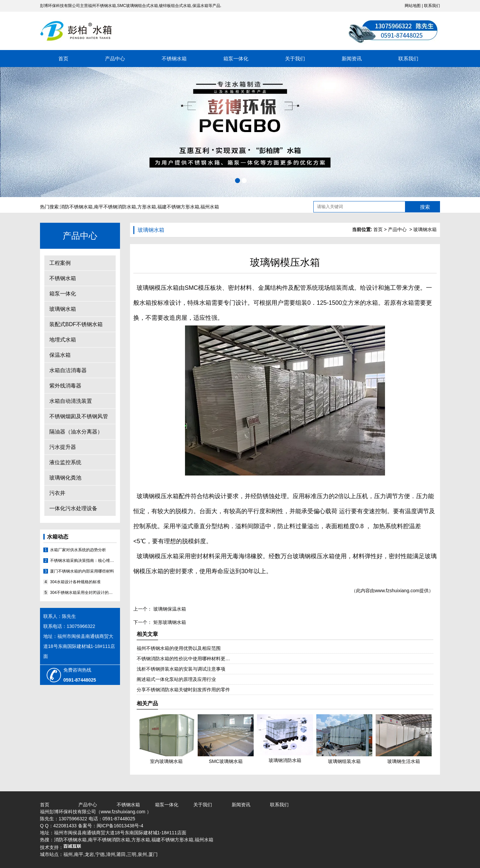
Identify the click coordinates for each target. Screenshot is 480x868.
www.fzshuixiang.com (397, 591)
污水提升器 (63, 447)
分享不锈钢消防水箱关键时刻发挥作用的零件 (183, 690)
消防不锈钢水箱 (76, 207)
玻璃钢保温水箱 (169, 609)
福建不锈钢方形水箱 (178, 207)
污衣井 (57, 493)
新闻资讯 (352, 59)
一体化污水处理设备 (73, 508)
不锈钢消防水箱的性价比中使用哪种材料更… (183, 659)
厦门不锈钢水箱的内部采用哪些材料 (82, 571)
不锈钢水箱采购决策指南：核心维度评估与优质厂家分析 (83, 561)
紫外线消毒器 (65, 386)
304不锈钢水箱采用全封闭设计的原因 (83, 593)
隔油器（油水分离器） (76, 432)
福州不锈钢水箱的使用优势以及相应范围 (179, 648)
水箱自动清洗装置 (71, 401)
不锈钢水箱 (174, 59)
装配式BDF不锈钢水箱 (76, 324)
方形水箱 (147, 207)
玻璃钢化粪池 (65, 478)
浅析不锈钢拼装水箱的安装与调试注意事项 (181, 669)
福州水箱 (210, 207)
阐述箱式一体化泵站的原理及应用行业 (176, 679)
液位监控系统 (65, 462)
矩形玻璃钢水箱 (169, 622)
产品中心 (115, 59)
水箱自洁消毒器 (68, 370)
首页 (63, 59)
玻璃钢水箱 (63, 309)
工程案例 (60, 263)
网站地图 (413, 6)
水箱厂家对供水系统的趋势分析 (78, 550)
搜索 (425, 207)
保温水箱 (60, 355)
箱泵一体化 (236, 59)
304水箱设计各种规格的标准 (75, 582)
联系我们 (432, 6)
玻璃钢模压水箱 (158, 288)
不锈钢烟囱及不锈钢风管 (79, 416)
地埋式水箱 (63, 340)
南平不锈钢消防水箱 (115, 207)
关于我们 (295, 59)
